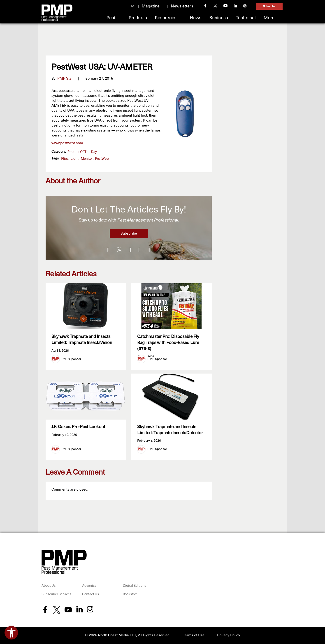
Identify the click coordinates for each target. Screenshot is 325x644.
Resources (166, 18)
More (269, 18)
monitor (87, 159)
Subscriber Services (56, 594)
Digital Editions (134, 586)
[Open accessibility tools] (11, 633)
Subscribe (269, 7)
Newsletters (182, 6)
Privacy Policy (229, 635)
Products (138, 18)
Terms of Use (194, 635)
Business (219, 18)
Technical (246, 18)
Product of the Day (82, 152)
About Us (49, 586)
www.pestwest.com (67, 143)
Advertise (89, 586)
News (196, 18)
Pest (111, 18)
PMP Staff (65, 78)
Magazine (151, 6)
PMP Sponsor (71, 359)
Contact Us (91, 594)
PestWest (102, 159)
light (75, 159)
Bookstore (130, 594)
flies (65, 159)
